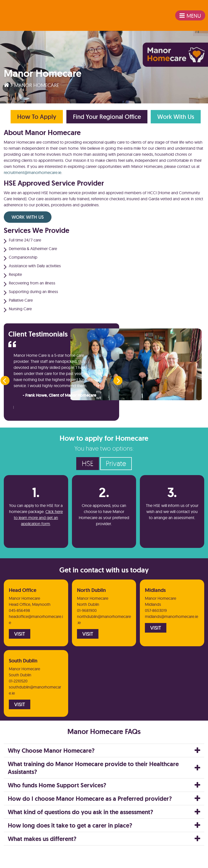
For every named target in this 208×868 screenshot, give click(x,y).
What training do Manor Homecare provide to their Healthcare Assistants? (93, 783)
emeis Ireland (24, 17)
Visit (20, 647)
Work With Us (178, 119)
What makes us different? (42, 854)
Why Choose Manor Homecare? (51, 765)
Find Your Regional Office (108, 119)
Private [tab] (116, 474)
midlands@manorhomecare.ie (172, 629)
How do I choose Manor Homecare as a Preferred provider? (90, 814)
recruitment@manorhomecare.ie (33, 175)
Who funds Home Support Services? (57, 800)
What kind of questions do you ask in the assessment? (81, 827)
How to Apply (36, 119)
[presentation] (5, 388)
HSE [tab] (88, 474)
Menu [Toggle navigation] (188, 17)
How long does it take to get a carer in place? (70, 840)
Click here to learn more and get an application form (38, 528)
